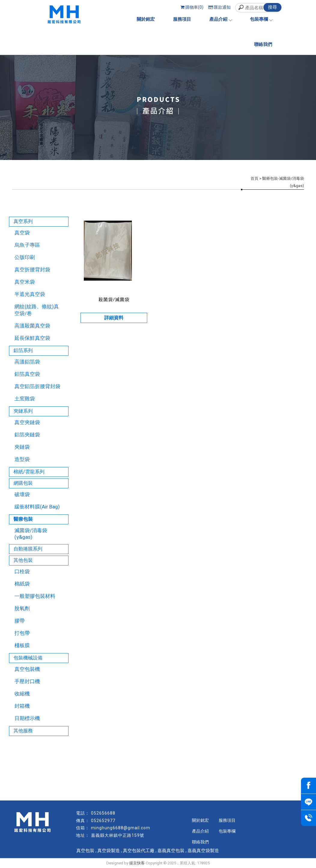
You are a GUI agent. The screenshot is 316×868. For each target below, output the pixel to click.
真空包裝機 (27, 669)
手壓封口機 (27, 681)
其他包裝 (23, 560)
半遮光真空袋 (30, 294)
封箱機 (22, 706)
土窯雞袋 (25, 399)
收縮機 (22, 694)
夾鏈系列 (23, 411)
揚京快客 (137, 863)
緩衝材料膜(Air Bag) (37, 507)
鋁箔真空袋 (27, 374)
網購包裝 (23, 483)
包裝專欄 (261, 19)
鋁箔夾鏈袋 (27, 435)
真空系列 (23, 221)
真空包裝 (85, 851)
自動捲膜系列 (28, 549)
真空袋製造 (109, 851)
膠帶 (20, 621)
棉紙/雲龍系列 (29, 472)
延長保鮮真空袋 (32, 338)
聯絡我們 (263, 44)
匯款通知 (220, 7)
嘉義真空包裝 (171, 851)
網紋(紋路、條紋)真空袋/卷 (37, 310)
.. (178, 863)
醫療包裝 (23, 519)
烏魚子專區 (27, 245)
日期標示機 (27, 718)
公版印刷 (25, 257)
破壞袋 (22, 494)
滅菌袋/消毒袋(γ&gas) (31, 534)
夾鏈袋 (22, 447)
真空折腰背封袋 (32, 270)
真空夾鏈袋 (27, 422)
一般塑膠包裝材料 (35, 596)
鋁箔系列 (23, 350)
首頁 (254, 178)
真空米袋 (25, 282)
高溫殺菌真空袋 (32, 326)
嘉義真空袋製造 (203, 851)
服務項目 (182, 19)
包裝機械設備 (28, 658)
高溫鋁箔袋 (27, 362)
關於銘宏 (146, 19)
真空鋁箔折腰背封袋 (37, 386)
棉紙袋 (22, 584)
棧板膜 (22, 645)
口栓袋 (22, 571)
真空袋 (22, 233)
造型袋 (22, 459)
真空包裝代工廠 (139, 851)
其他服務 (23, 731)
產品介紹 (220, 19)
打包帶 (22, 633)
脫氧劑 (22, 608)
